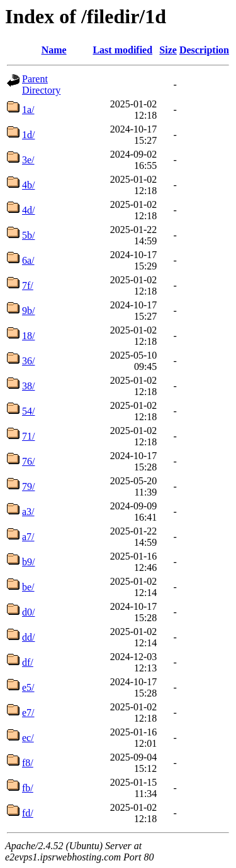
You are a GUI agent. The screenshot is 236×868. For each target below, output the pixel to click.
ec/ (28, 738)
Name (54, 50)
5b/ (28, 235)
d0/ (28, 612)
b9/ (28, 562)
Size (168, 50)
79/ (28, 486)
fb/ (28, 788)
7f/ (28, 285)
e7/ (28, 713)
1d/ (28, 135)
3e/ (28, 160)
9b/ (28, 311)
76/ (28, 461)
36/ (28, 361)
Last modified (122, 50)
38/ (28, 386)
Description (204, 50)
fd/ (28, 813)
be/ (28, 587)
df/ (28, 662)
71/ (28, 436)
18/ (28, 336)
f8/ (28, 763)
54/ (28, 411)
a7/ (28, 537)
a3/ (28, 512)
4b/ (28, 185)
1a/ (28, 110)
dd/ (28, 637)
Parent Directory (41, 84)
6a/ (28, 260)
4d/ (28, 210)
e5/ (28, 687)
